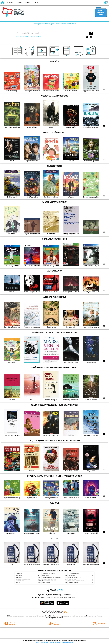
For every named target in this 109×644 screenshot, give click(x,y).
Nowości (10, 3)
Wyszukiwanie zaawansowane (25, 37)
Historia (19, 3)
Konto (36, 3)
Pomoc (28, 3)
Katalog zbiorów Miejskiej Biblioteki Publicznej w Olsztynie (54, 24)
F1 (94, 2)
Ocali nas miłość (72, 579)
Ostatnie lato (19, 576)
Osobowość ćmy (20, 581)
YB (81, 2)
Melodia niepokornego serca (49, 579)
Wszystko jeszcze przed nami (49, 581)
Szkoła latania (45, 576)
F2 (99, 2)
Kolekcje (38, 37)
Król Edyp (18, 583)
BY (85, 2)
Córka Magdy (19, 577)
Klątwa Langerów (46, 583)
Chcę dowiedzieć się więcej (45, 642)
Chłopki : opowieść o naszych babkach (51, 577)
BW (77, 2)
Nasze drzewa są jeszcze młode (76, 581)
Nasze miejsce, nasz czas (75, 577)
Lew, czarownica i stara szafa (23, 579)
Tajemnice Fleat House (74, 583)
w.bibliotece (53, 616)
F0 (90, 2)
